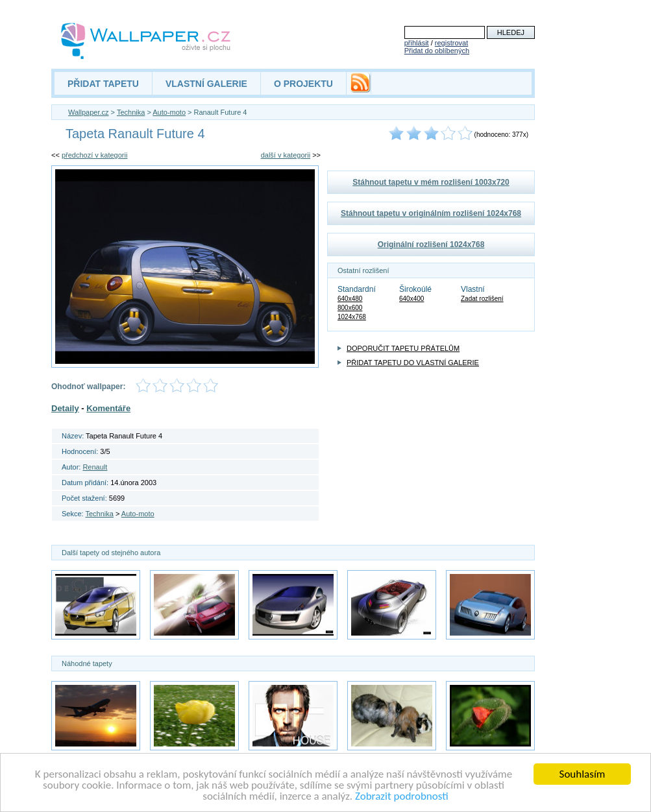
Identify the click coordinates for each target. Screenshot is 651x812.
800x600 (350, 308)
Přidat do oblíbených (437, 51)
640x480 (350, 299)
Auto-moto (169, 112)
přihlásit (417, 43)
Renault (95, 467)
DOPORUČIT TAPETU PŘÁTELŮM (403, 348)
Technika (131, 112)
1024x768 (352, 317)
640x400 (411, 299)
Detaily (65, 408)
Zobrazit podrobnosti (402, 797)
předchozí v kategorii (95, 155)
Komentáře (108, 408)
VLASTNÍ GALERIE (206, 84)
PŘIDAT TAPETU (103, 84)
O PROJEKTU (303, 84)
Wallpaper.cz (89, 112)
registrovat (451, 43)
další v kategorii (286, 155)
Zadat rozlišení (482, 299)
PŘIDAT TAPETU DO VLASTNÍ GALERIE (413, 363)
